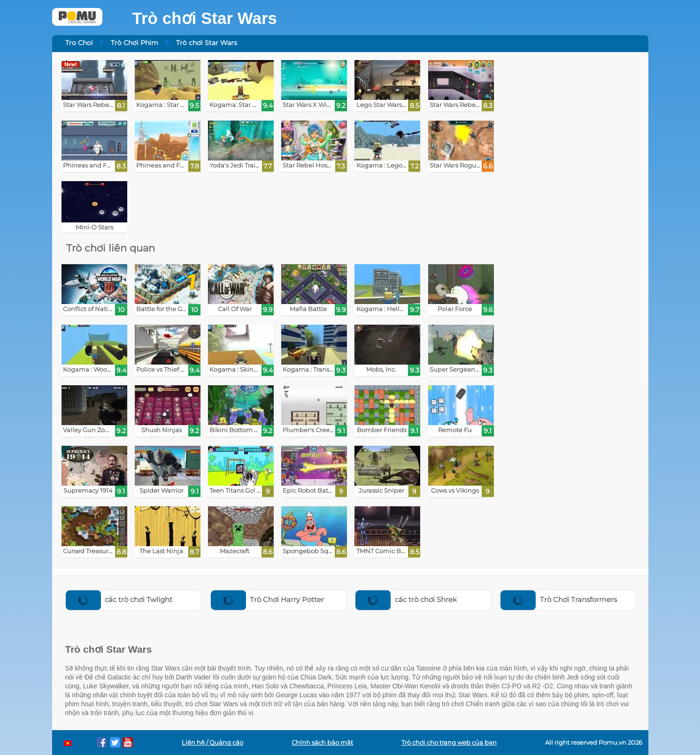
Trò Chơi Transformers (559, 599)
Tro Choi (79, 43)
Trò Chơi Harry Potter (268, 599)
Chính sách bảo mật (322, 743)
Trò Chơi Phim (135, 43)
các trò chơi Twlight (119, 599)
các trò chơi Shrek (406, 599)
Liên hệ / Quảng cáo (212, 743)
